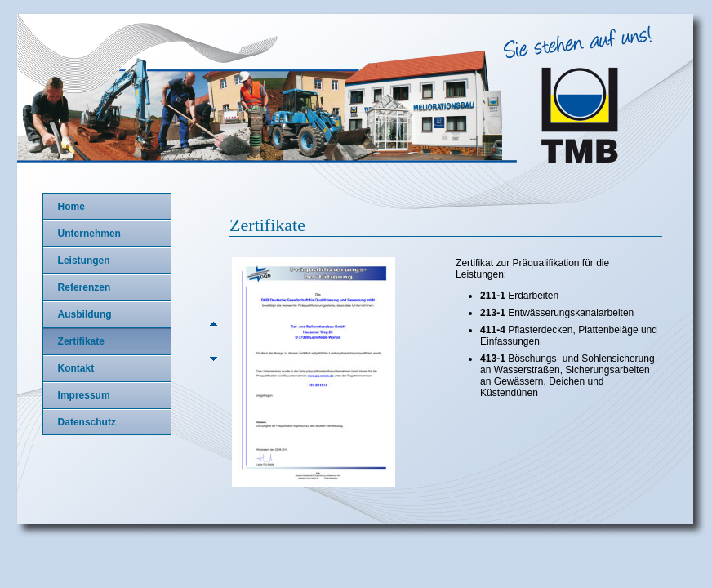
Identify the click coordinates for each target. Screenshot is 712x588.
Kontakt (76, 368)
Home (71, 207)
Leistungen (84, 261)
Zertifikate (81, 341)
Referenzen (85, 287)
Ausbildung (85, 314)
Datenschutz (87, 422)
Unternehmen (89, 234)
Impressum (84, 395)
